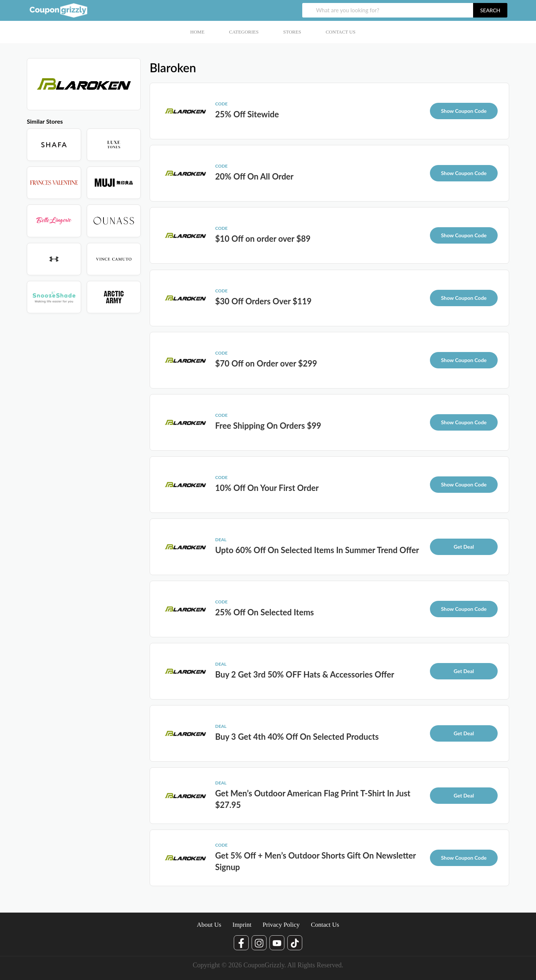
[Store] (54, 145)
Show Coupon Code (464, 111)
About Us (209, 925)
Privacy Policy (281, 925)
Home (197, 32)
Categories (244, 32)
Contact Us (341, 32)
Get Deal (464, 547)
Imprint (242, 925)
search (490, 10)
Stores (292, 32)
